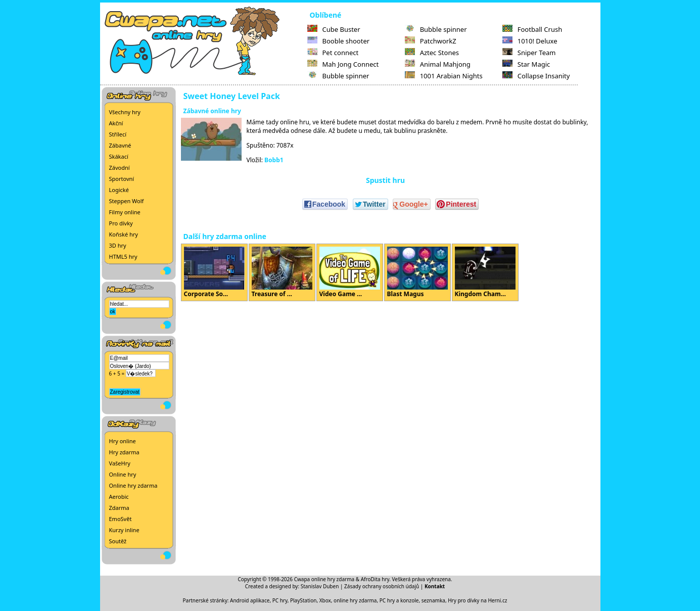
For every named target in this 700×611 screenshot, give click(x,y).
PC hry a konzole (399, 600)
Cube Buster (334, 29)
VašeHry (120, 463)
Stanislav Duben (320, 586)
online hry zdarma (355, 600)
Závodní (120, 168)
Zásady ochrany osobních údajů (382, 586)
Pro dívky (121, 223)
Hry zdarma (124, 452)
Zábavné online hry (212, 111)
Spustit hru (385, 180)
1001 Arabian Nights (444, 76)
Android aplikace (250, 600)
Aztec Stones (432, 53)
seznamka (433, 600)
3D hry (118, 245)
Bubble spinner (338, 76)
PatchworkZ (431, 41)
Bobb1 (274, 160)
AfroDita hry (375, 579)
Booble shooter (339, 41)
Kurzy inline (124, 530)
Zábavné (120, 145)
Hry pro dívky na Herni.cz (477, 600)
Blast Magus (417, 272)
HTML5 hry (123, 256)
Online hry (123, 474)
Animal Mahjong (438, 64)
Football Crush (532, 29)
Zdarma (119, 508)
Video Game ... (350, 272)
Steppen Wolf (127, 201)
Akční (116, 123)
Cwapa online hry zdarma (324, 579)
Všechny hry (125, 112)
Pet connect (333, 53)
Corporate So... (214, 272)
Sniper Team (529, 53)
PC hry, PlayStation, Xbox (302, 600)
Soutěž (118, 541)
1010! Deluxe (530, 41)
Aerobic (119, 497)
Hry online (123, 441)
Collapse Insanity (536, 76)
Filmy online (125, 212)
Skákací (119, 156)
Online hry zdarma (133, 485)
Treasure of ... (282, 272)
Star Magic (526, 64)
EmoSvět (121, 519)
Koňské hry (124, 234)
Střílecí (118, 134)
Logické (119, 190)
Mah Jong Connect (343, 64)
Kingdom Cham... (485, 272)
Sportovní (122, 179)
